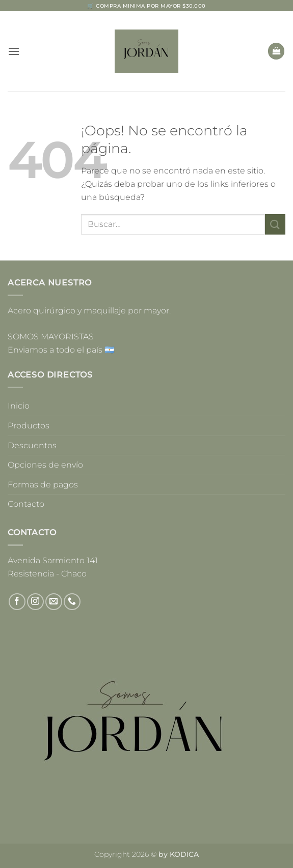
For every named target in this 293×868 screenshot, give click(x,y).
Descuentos (32, 445)
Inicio (19, 406)
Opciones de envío (45, 465)
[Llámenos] (72, 602)
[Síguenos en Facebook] (17, 602)
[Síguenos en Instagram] (35, 602)
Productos (29, 426)
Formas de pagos (43, 485)
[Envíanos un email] (54, 602)
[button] (14, 51)
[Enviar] (275, 224)
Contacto (26, 504)
